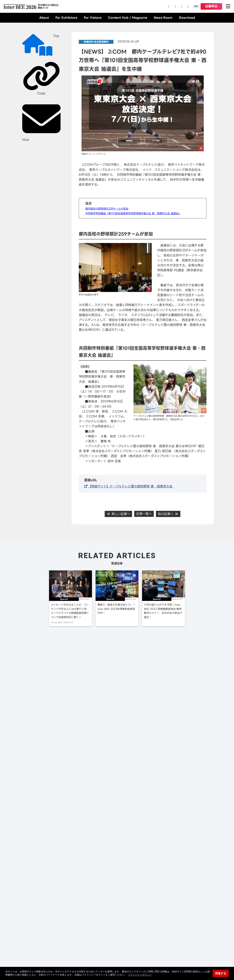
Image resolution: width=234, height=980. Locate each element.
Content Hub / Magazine (128, 18)
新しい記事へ (118, 514)
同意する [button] (221, 973)
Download (187, 18)
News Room (163, 18)
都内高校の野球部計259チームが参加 (107, 209)
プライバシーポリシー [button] (140, 975)
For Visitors (93, 18)
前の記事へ (168, 514)
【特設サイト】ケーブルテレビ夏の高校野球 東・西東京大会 (131, 486)
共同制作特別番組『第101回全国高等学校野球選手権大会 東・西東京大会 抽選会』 (133, 213)
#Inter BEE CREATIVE (62, 623)
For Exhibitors (66, 18)
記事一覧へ (144, 514)
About (44, 18)
